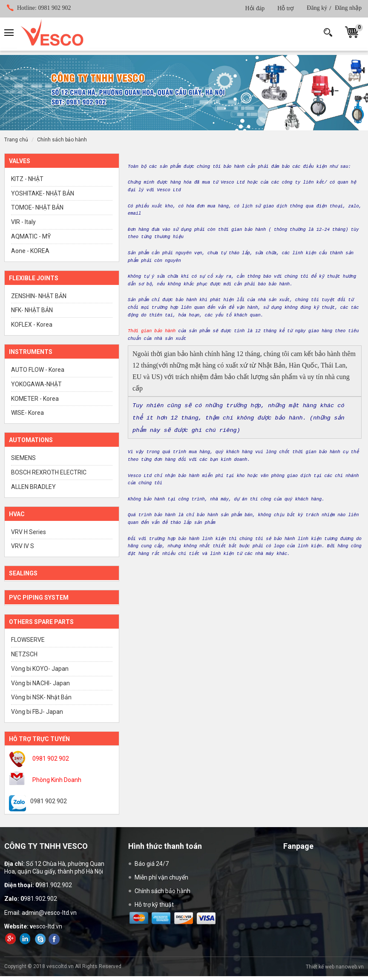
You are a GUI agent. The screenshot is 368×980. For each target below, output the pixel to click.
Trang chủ (16, 140)
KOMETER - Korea (35, 399)
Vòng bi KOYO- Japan (40, 669)
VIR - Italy (23, 222)
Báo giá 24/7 (152, 864)
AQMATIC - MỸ (31, 236)
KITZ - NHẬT (27, 179)
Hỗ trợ (286, 8)
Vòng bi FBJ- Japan (37, 712)
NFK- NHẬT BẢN (32, 310)
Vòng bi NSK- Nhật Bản (41, 697)
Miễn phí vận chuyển (161, 877)
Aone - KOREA (30, 251)
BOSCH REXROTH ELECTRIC (49, 472)
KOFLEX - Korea (32, 325)
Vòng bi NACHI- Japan (40, 683)
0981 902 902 (44, 8)
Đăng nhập (348, 8)
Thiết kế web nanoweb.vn (335, 967)
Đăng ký (317, 8)
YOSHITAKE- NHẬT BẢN (43, 193)
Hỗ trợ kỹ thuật (154, 905)
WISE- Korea (27, 413)
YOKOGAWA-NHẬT (36, 384)
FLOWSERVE (28, 640)
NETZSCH (24, 654)
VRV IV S (23, 546)
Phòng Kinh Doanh (57, 780)
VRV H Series (29, 532)
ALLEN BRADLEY (33, 487)
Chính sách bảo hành (62, 140)
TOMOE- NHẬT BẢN (37, 207)
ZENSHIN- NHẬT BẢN (39, 296)
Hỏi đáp (255, 8)
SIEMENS (23, 458)
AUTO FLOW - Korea (38, 370)
